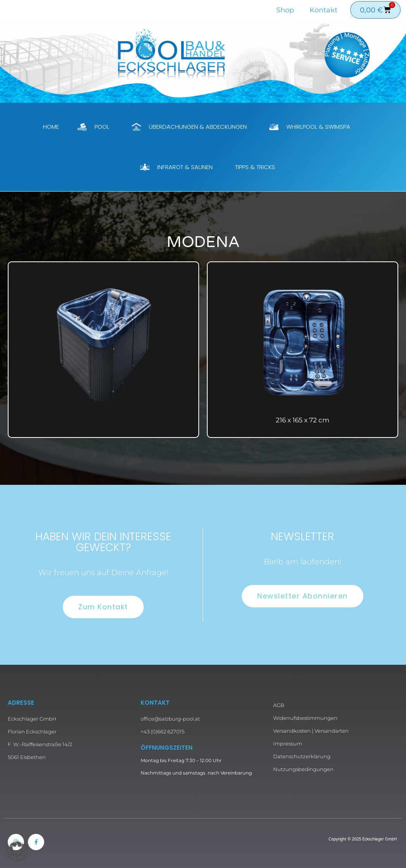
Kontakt (323, 10)
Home (51, 127)
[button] (17, 851)
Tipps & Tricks (255, 167)
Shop (285, 10)
